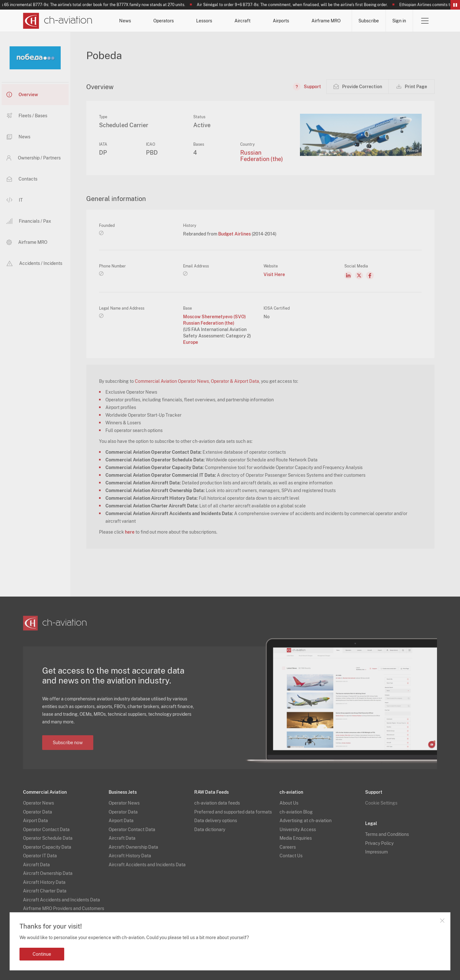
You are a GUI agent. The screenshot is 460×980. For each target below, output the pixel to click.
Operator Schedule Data (48, 838)
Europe (191, 342)
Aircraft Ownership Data (48, 873)
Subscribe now (68, 743)
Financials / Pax (29, 221)
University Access (298, 830)
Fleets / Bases (27, 116)
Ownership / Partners (34, 158)
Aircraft (242, 21)
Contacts (22, 179)
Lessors (204, 21)
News (125, 21)
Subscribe (369, 21)
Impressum (376, 852)
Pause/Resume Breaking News (455, 5)
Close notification (442, 921)
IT (15, 200)
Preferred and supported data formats (233, 812)
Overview (22, 95)
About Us (289, 803)
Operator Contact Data (46, 830)
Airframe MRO (326, 21)
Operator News (38, 803)
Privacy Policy (379, 843)
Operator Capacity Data (47, 847)
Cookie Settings (381, 803)
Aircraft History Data (44, 882)
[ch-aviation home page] (58, 21)
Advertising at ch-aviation (306, 821)
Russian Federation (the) (262, 156)
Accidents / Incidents (34, 263)
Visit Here (274, 274)
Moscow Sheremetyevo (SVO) (215, 317)
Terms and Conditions (387, 834)
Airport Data (35, 821)
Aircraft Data (36, 865)
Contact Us (291, 856)
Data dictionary (210, 830)
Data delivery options (216, 821)
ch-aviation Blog (296, 812)
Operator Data (38, 812)
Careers (288, 847)
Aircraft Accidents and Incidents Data (61, 900)
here (130, 532)
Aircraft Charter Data (45, 891)
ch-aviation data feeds (217, 803)
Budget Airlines (235, 234)
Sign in (399, 21)
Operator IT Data (40, 856)
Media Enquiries (296, 838)
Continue (42, 954)
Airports (281, 21)
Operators (164, 21)
